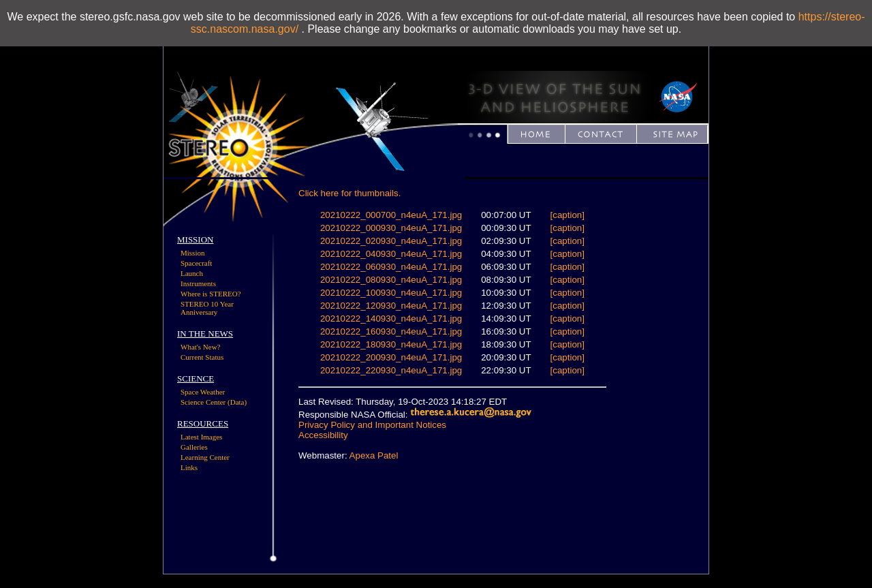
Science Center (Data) (214, 402)
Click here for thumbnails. (349, 193)
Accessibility (323, 435)
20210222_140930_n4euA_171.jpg (391, 319)
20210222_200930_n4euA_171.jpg (391, 357)
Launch (192, 273)
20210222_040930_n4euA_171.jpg (391, 254)
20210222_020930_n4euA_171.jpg (391, 241)
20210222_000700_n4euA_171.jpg (391, 215)
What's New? (201, 347)
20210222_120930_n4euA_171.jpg (391, 306)
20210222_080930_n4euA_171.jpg (391, 280)
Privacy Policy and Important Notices (372, 425)
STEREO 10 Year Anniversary (207, 308)
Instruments (198, 283)
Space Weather (203, 392)
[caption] (567, 215)
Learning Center (205, 457)
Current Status (202, 357)
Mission (192, 253)
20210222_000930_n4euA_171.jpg (391, 228)
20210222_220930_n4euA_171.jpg (391, 370)
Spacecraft (196, 263)
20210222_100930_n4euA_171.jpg (391, 293)
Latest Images (201, 437)
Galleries (194, 447)
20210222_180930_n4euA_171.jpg (391, 344)
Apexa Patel (374, 455)
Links (189, 467)
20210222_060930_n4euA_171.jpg (391, 267)
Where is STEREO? (211, 294)
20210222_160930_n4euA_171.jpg (391, 331)
